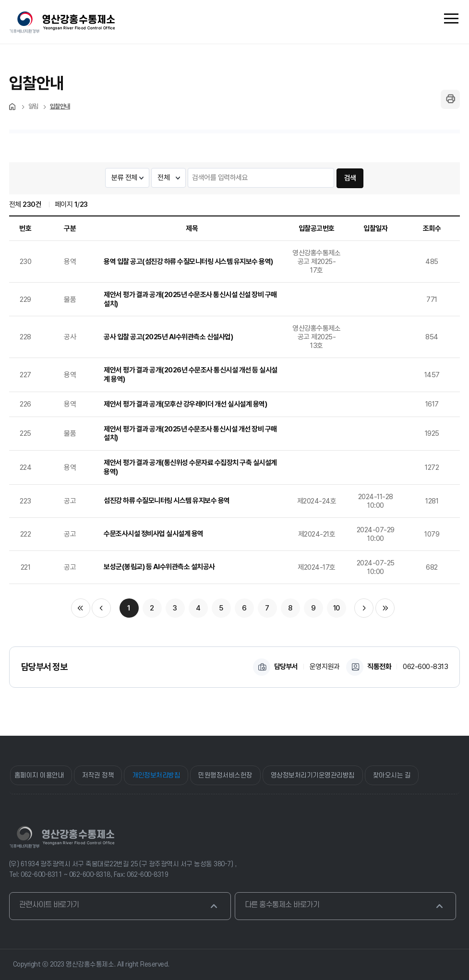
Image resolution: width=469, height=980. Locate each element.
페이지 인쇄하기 (450, 99)
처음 (13, 107)
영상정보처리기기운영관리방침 (313, 775)
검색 (350, 178)
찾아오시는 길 (392, 775)
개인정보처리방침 (156, 775)
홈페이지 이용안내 (39, 775)
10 (337, 608)
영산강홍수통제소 (62, 837)
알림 (33, 106)
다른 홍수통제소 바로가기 (345, 906)
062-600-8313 (425, 667)
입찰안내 (60, 106)
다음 (364, 608)
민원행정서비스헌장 (225, 775)
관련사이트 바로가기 (120, 906)
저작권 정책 (98, 775)
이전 (101, 608)
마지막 (385, 608)
